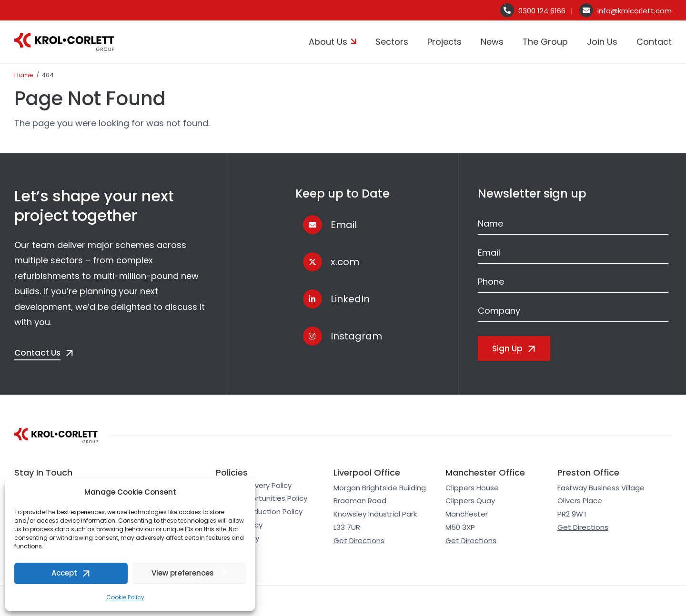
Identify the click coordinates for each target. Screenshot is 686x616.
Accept (64, 573)
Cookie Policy (125, 597)
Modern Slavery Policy (254, 485)
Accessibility (237, 538)
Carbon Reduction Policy (259, 512)
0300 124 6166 (542, 11)
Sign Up (507, 348)
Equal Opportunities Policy (262, 498)
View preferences (183, 573)
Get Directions (359, 541)
